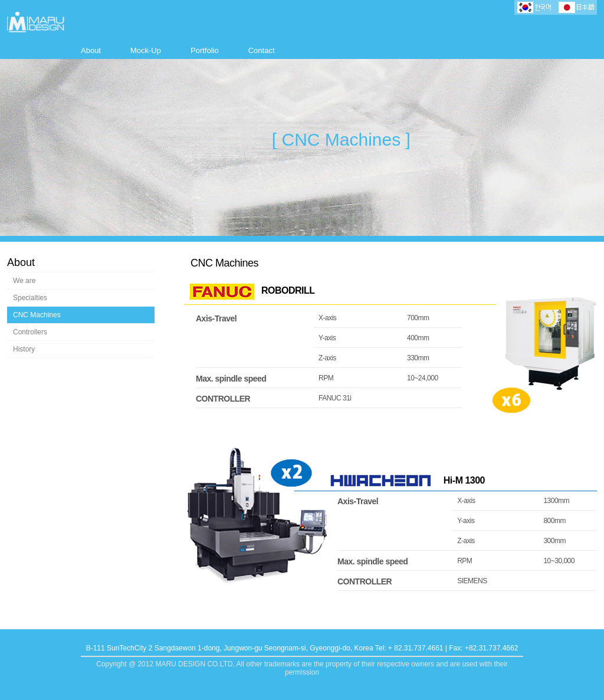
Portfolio (205, 50)
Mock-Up (146, 50)
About (91, 50)
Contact (262, 50)
